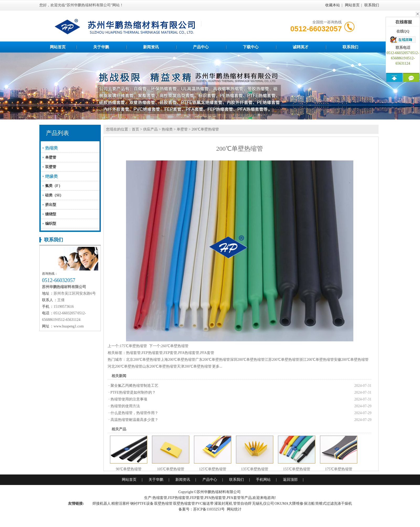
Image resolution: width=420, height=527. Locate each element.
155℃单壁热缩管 (297, 469)
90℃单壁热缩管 (129, 469)
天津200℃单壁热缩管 (194, 366)
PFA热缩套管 (189, 353)
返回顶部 (290, 480)
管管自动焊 (242, 503)
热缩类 (167, 129)
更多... (217, 366)
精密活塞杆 (120, 503)
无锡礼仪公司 (263, 503)
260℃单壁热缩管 (175, 346)
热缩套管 (133, 353)
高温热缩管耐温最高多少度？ (134, 420)
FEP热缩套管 (152, 353)
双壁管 (51, 167)
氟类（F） (54, 186)
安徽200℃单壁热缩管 (351, 360)
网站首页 (352, 5)
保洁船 (309, 503)
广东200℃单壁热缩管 (213, 360)
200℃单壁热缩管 (205, 129)
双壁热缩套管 (184, 503)
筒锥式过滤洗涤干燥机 (334, 503)
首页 (135, 129)
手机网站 (263, 480)
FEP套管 (170, 353)
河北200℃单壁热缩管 (125, 366)
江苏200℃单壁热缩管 (282, 360)
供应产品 (150, 129)
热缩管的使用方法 (125, 406)
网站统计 (234, 509)
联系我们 (372, 5)
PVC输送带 (205, 503)
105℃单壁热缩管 (171, 469)
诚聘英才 (301, 47)
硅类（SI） (54, 195)
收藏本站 (333, 5)
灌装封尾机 (223, 503)
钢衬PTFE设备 (142, 503)
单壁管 (51, 157)
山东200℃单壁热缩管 (160, 366)
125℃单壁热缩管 (213, 469)
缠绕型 (51, 214)
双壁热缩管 (163, 503)
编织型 (51, 224)
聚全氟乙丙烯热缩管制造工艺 (134, 386)
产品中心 (201, 47)
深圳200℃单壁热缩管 (247, 360)
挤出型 (51, 205)
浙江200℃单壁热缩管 (317, 360)
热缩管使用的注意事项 (129, 399)
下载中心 (251, 47)
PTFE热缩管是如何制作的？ (133, 392)
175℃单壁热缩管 (133, 346)
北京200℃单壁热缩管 (143, 360)
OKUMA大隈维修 (289, 503)
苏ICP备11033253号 (209, 509)
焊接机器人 (102, 503)
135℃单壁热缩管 (255, 469)
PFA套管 (207, 353)
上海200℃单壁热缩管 (178, 360)
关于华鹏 (101, 47)
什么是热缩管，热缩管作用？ (134, 413)
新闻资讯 (151, 47)
